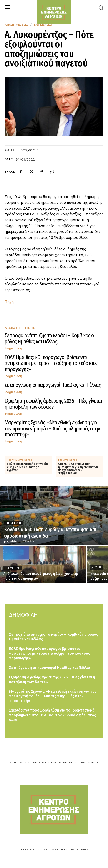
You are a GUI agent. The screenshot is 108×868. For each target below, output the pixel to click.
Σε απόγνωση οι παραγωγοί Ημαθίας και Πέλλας (53, 385)
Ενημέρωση (13, 348)
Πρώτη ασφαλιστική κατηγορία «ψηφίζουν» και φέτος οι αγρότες (27, 467)
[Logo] (54, 809)
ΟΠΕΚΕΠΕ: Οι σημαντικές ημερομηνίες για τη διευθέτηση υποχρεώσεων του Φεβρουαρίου (78, 469)
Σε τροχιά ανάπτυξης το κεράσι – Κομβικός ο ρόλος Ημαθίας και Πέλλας (49, 338)
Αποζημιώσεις (16, 25)
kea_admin (30, 150)
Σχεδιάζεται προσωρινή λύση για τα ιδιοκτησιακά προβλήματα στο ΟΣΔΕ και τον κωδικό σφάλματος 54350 (53, 715)
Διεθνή (97, 567)
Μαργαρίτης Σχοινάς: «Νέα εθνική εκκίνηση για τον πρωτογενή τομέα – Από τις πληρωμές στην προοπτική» (52, 429)
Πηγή (9, 302)
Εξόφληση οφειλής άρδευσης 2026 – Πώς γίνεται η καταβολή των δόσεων (53, 404)
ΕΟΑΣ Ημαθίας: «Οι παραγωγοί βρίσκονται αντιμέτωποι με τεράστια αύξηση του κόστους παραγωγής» (51, 363)
